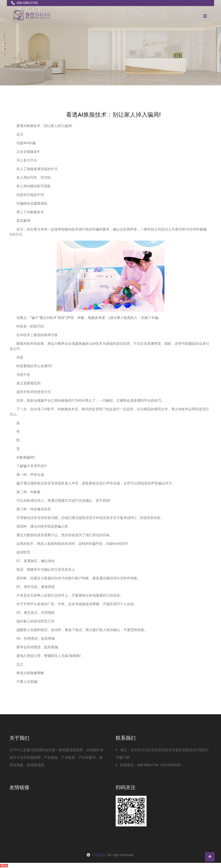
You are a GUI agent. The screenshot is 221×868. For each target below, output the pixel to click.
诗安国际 (96, 855)
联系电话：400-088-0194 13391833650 (148, 765)
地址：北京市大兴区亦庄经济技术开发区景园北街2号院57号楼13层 (162, 754)
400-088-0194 (24, 3)
